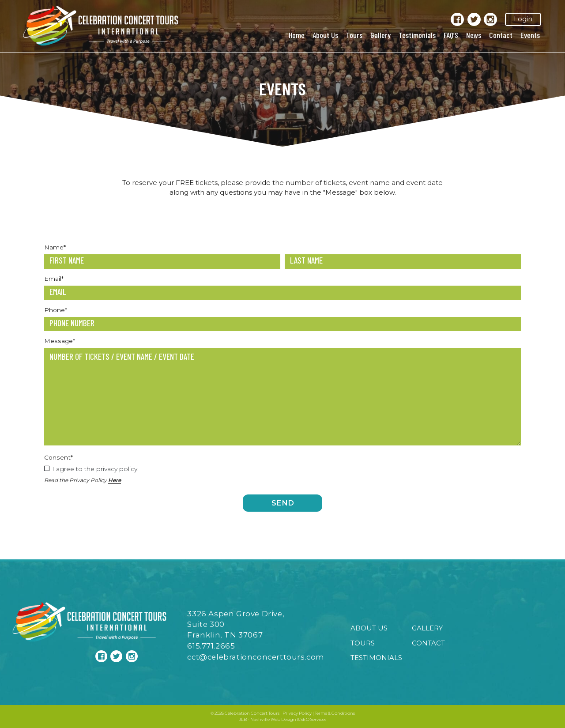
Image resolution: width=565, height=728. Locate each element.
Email (54, 279)
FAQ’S (451, 35)
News (474, 35)
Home (297, 35)
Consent (58, 457)
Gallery (380, 35)
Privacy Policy (297, 713)
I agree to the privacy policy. (95, 469)
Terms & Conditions (335, 713)
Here (115, 480)
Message (60, 341)
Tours (354, 35)
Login (523, 19)
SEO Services (313, 719)
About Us (325, 35)
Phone (56, 310)
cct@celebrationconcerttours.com (256, 657)
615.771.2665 (211, 646)
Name (55, 247)
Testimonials (417, 35)
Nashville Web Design (273, 719)
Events (530, 35)
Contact (501, 35)
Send (283, 503)
